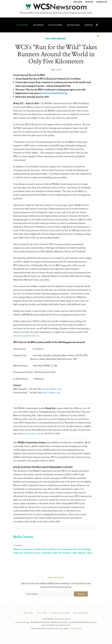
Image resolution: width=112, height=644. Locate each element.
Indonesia (18, 553)
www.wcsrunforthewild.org (54, 93)
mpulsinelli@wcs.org (52, 389)
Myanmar (57, 553)
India (74, 553)
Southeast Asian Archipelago (77, 549)
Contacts (89, 25)
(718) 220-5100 (75, 629)
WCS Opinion (38, 25)
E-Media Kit (102, 2)
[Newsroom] (56, 7)
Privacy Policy (42, 613)
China (37, 553)
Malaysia (28, 553)
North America (42, 549)
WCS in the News (55, 25)
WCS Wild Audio (73, 25)
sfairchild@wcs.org (51, 393)
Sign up (81, 594)
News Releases (22, 25)
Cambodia (46, 553)
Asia (59, 549)
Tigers (89, 553)
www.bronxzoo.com (31, 434)
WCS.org (78, 2)
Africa (53, 549)
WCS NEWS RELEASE (55, 39)
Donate (89, 2)
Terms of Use (28, 613)
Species (82, 553)
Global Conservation (23, 549)
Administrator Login (81, 613)
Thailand (67, 553)
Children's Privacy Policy (60, 613)
